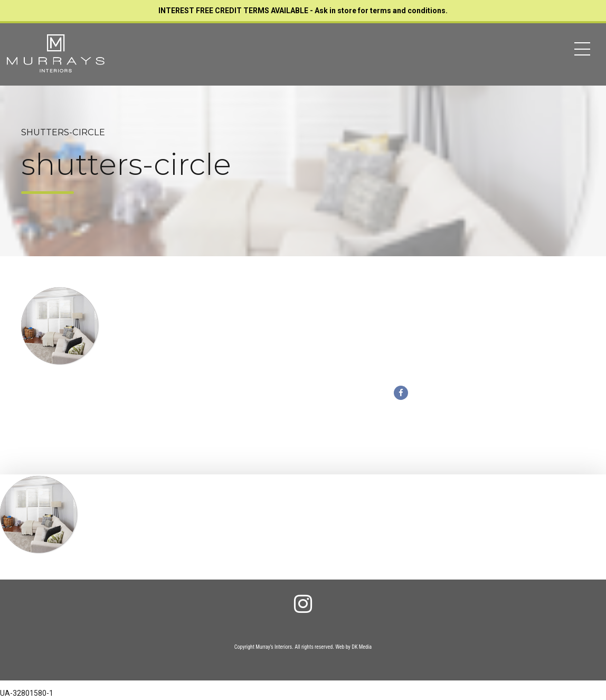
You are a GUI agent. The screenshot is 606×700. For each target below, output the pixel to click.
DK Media (362, 647)
